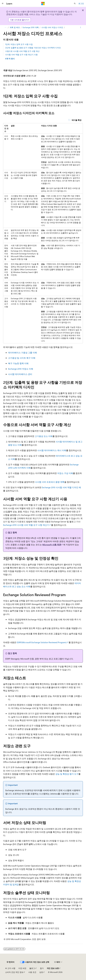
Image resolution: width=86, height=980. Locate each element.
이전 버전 (22, 968)
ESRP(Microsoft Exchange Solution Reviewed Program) (42, 642)
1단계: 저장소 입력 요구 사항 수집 (19, 44)
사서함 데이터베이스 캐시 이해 (52, 450)
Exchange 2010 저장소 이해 (21, 369)
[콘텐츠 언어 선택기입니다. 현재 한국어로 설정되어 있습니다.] (11, 962)
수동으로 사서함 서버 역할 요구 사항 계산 (22, 51)
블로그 (32, 968)
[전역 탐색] (3, 4)
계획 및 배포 (15, 27)
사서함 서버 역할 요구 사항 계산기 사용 (21, 55)
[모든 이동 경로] (5, 27)
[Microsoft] (43, 4)
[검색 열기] (75, 4)
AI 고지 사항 (10, 968)
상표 (41, 972)
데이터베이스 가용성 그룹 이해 (22, 353)
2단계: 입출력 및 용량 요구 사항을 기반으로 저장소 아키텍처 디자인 (33, 48)
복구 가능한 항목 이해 (18, 363)
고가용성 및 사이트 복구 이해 (22, 358)
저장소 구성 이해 (65, 473)
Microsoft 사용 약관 (52, 545)
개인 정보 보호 (53, 968)
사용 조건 (32, 972)
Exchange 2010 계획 (31, 27)
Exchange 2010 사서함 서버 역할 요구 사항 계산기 (26, 525)
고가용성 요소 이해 (44, 436)
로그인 (81, 3)
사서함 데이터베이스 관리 (20, 374)
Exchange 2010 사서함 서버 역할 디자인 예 (61, 487)
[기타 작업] (81, 27)
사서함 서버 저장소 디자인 (52, 27)
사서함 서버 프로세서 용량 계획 (50, 482)
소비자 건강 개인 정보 (14, 972)
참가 (42, 968)
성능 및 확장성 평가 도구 (67, 774)
